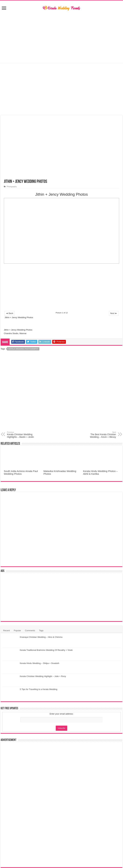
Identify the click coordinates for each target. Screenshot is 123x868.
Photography (12, 187)
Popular (17, 630)
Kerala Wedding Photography (23, 349)
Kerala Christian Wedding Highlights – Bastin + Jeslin (23, 435)
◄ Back (10, 313)
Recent (6, 630)
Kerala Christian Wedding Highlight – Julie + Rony (43, 676)
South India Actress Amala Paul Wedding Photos (21, 472)
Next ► (114, 313)
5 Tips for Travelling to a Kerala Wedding (39, 689)
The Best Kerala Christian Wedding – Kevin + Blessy (100, 435)
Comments (30, 630)
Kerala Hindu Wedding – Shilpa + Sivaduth (40, 663)
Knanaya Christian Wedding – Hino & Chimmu (41, 637)
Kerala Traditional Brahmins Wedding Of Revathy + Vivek (46, 650)
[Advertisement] (61, 37)
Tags (41, 630)
